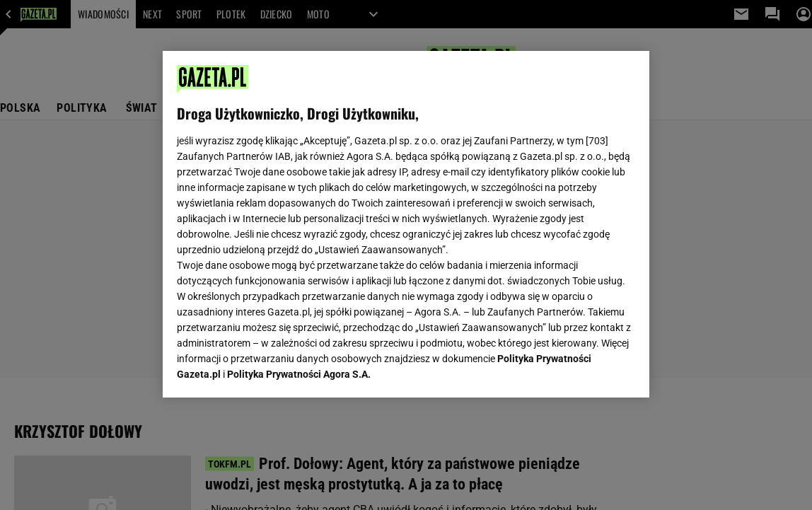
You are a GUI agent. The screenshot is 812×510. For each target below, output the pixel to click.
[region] (406, 224)
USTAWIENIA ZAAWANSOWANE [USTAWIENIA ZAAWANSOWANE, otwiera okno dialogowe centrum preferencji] (269, 369)
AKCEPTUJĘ (587, 370)
